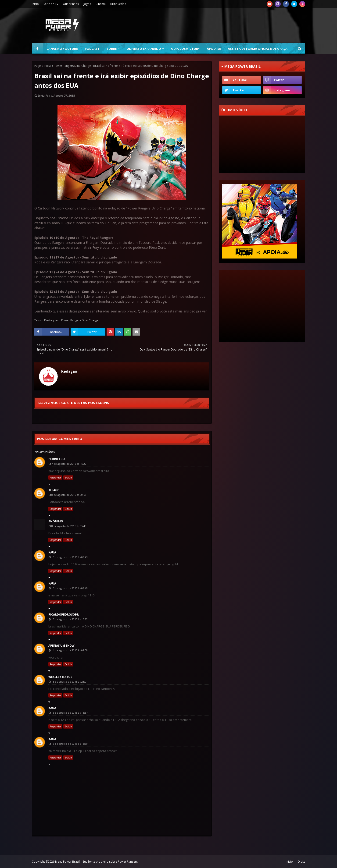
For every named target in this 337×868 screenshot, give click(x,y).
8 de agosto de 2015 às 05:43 (69, 526)
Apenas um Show (61, 646)
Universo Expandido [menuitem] (144, 49)
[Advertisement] (220, 25)
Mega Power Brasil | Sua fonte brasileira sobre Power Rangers (96, 862)
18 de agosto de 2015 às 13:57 (70, 713)
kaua (52, 552)
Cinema (101, 4)
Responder (55, 478)
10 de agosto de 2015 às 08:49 (70, 588)
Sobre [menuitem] (112, 49)
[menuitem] (37, 49)
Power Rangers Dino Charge (72, 66)
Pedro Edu (57, 459)
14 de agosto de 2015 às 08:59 (70, 650)
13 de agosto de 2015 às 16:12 (70, 619)
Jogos (87, 4)
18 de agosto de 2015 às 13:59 (70, 744)
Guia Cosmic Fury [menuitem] (185, 49)
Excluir (68, 478)
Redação (69, 371)
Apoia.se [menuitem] (214, 49)
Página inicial (43, 66)
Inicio (35, 4)
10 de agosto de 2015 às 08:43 (70, 557)
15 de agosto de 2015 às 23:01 (70, 682)
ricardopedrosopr (64, 615)
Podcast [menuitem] (92, 49)
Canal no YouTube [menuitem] (62, 49)
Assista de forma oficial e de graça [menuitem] (258, 49)
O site (301, 862)
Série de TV (51, 4)
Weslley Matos (60, 677)
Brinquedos (118, 4)
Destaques (51, 320)
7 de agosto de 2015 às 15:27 (69, 464)
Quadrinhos (71, 4)
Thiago (54, 490)
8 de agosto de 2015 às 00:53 (69, 495)
